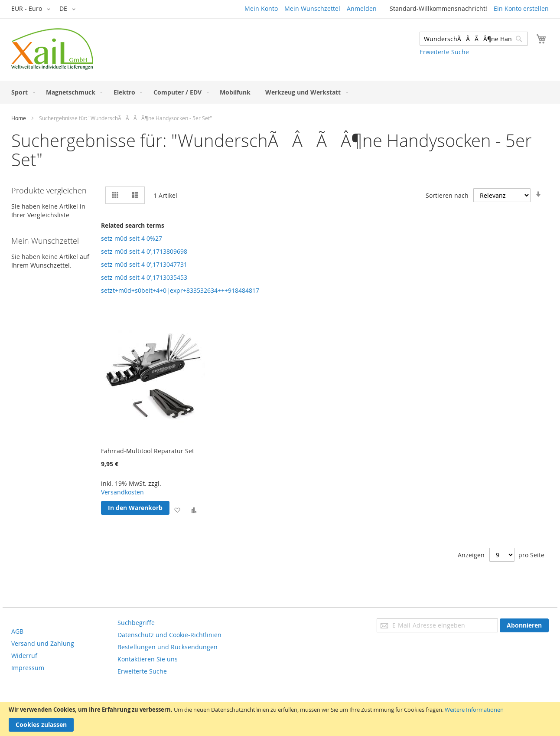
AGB (17, 631)
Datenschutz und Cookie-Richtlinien (169, 635)
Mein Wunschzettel (312, 8)
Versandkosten (122, 492)
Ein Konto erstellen (521, 8)
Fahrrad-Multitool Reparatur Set (148, 451)
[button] (32, 9)
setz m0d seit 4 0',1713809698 (144, 251)
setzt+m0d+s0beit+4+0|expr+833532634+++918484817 (180, 290)
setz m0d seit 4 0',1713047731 (144, 264)
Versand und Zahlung (43, 643)
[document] (280, 719)
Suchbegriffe (136, 623)
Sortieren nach (447, 195)
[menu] (280, 92)
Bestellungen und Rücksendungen (168, 647)
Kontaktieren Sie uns (148, 659)
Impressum (28, 668)
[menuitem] (21, 92)
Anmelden (362, 8)
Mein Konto (261, 8)
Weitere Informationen (474, 710)
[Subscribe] (524, 625)
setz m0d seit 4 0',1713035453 (144, 277)
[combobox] (474, 39)
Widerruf (24, 656)
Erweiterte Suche (444, 52)
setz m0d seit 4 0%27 (132, 238)
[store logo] (52, 49)
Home (19, 118)
